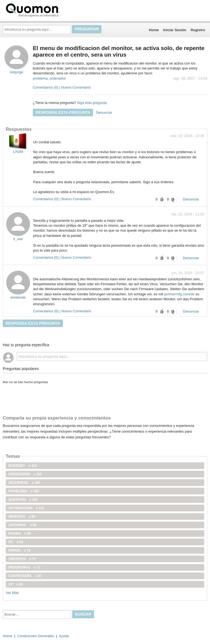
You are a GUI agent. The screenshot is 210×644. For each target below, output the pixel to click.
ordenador (58, 78)
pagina (20, 534)
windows (22, 517)
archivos (22, 559)
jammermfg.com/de (179, 294)
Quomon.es (49, 10)
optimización (26, 508)
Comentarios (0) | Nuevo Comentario (62, 87)
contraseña (25, 576)
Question (23, 500)
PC (16, 542)
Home (154, 30)
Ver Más (12, 593)
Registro (198, 30)
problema (40, 78)
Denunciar (104, 113)
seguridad (24, 483)
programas (24, 567)
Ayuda (64, 636)
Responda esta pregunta (63, 112)
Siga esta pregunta (92, 103)
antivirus (22, 525)
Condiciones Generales (36, 636)
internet (23, 466)
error (19, 550)
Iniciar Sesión (175, 30)
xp (16, 584)
